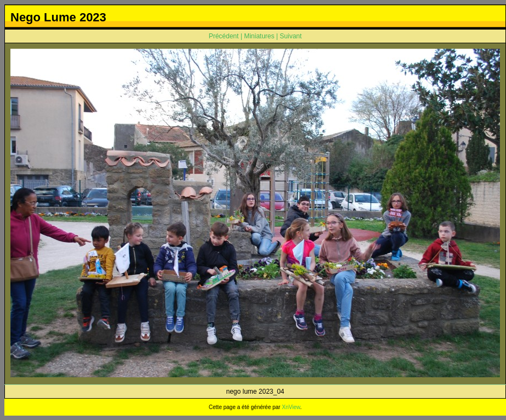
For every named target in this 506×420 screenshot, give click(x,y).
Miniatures (259, 36)
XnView (291, 407)
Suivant (291, 36)
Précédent (224, 36)
